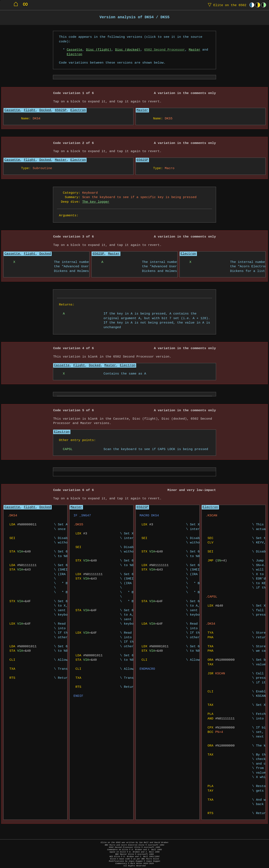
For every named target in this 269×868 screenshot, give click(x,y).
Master (194, 50)
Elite (226, 5)
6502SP (61, 110)
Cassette (74, 50)
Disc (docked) (128, 50)
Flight (30, 110)
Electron (74, 54)
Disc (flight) (99, 50)
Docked (45, 110)
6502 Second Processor (165, 50)
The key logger (96, 202)
